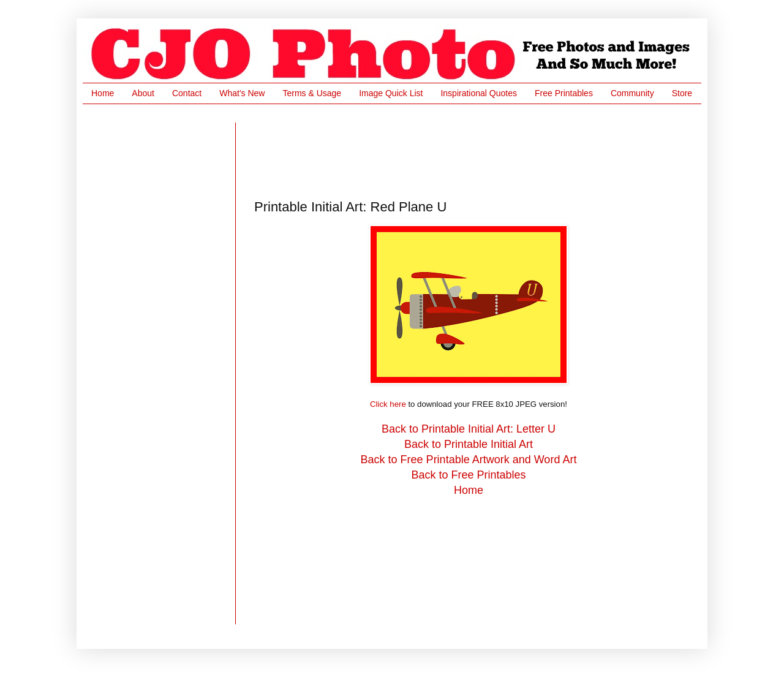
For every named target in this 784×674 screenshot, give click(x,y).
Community (632, 93)
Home (103, 93)
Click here (388, 404)
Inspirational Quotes (479, 93)
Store (682, 93)
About (143, 93)
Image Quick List (391, 93)
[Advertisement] (477, 150)
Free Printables (564, 93)
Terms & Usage (312, 93)
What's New (242, 93)
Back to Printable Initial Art (469, 444)
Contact (187, 93)
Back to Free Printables (468, 475)
